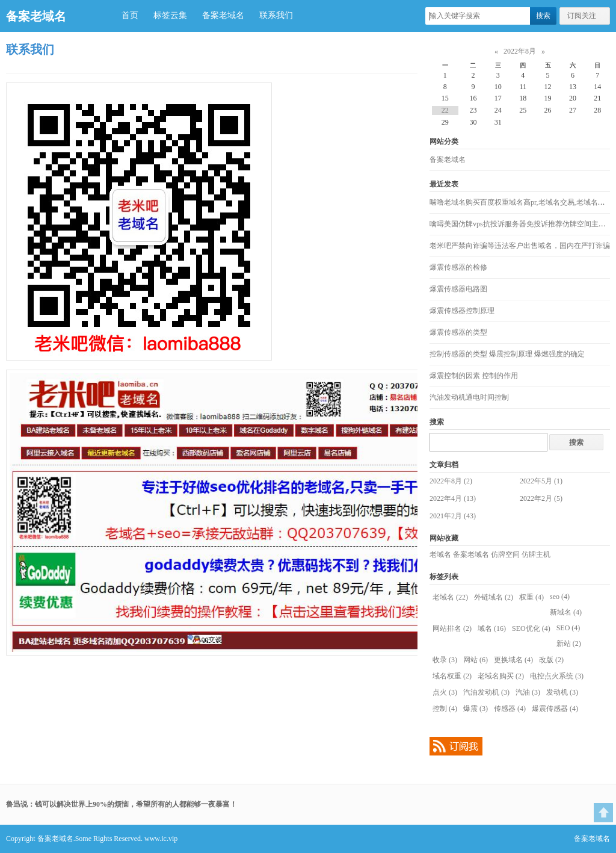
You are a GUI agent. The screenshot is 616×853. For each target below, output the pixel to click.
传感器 (510, 709)
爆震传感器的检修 (458, 267)
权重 (531, 597)
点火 (445, 692)
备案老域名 (36, 16)
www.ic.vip (161, 839)
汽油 (528, 692)
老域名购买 (501, 676)
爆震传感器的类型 (458, 332)
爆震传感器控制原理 (462, 311)
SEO (568, 628)
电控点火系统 (557, 676)
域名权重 (452, 676)
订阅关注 (582, 16)
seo (560, 597)
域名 (492, 628)
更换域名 (513, 660)
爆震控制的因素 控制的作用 (474, 376)
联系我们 (276, 15)
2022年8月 (520, 51)
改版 (551, 660)
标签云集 (170, 15)
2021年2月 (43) (453, 516)
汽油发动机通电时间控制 (469, 397)
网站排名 (452, 628)
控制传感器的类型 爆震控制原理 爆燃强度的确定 (507, 354)
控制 (445, 709)
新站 (569, 644)
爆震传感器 (555, 709)
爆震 (476, 709)
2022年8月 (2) (451, 481)
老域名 (440, 554)
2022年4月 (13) (453, 498)
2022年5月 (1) (541, 481)
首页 (130, 15)
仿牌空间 (505, 554)
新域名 (566, 612)
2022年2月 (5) (541, 498)
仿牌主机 (536, 554)
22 (445, 110)
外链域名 (494, 597)
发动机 (562, 692)
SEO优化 (531, 628)
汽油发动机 (486, 692)
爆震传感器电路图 (458, 289)
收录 (445, 660)
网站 (476, 660)
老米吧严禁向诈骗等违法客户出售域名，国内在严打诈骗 (520, 246)
